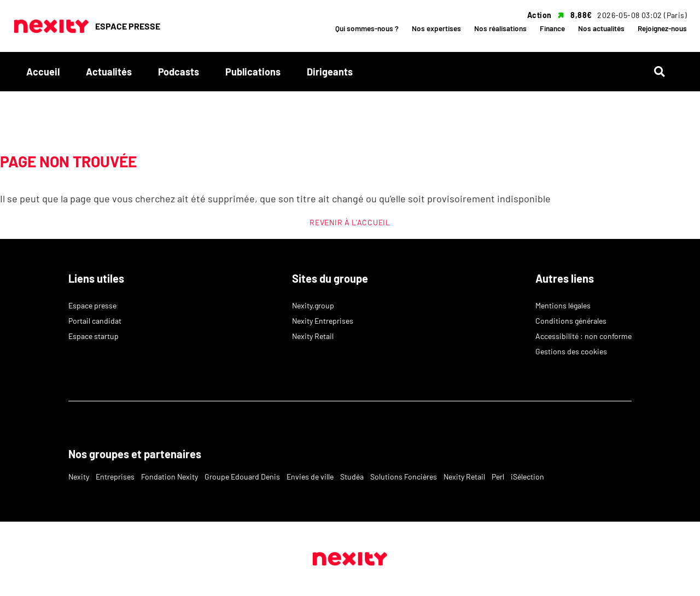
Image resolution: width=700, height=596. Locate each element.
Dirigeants (330, 72)
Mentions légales (563, 305)
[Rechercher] (664, 72)
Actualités (109, 72)
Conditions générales (571, 321)
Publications (253, 72)
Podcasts (179, 72)
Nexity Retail (313, 336)
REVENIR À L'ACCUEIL (350, 222)
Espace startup (94, 336)
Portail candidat (95, 321)
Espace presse (92, 305)
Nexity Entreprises (323, 321)
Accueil (43, 72)
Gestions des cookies (571, 351)
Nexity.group (313, 305)
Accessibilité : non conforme (584, 336)
